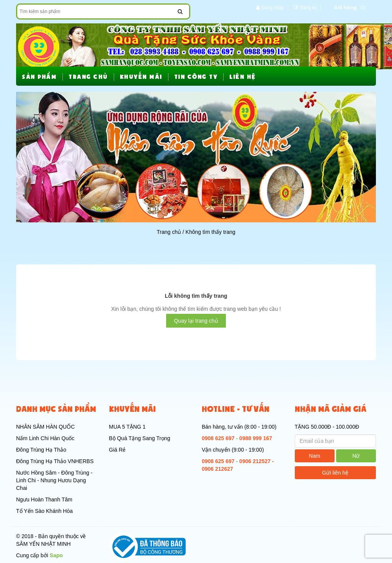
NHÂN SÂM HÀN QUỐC (45, 427)
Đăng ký (308, 8)
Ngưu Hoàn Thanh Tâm (44, 499)
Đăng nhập (273, 8)
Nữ (356, 456)
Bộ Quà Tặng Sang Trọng (140, 438)
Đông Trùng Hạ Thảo (41, 450)
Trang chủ (169, 232)
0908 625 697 (218, 438)
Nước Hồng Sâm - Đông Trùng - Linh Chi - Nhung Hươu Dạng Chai (54, 480)
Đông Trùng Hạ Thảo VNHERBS (55, 461)
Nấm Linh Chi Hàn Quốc (45, 438)
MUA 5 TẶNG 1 (127, 427)
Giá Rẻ (118, 450)
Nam (315, 456)
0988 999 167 (256, 438)
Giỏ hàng (345, 7)
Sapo (56, 555)
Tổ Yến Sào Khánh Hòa (44, 511)
